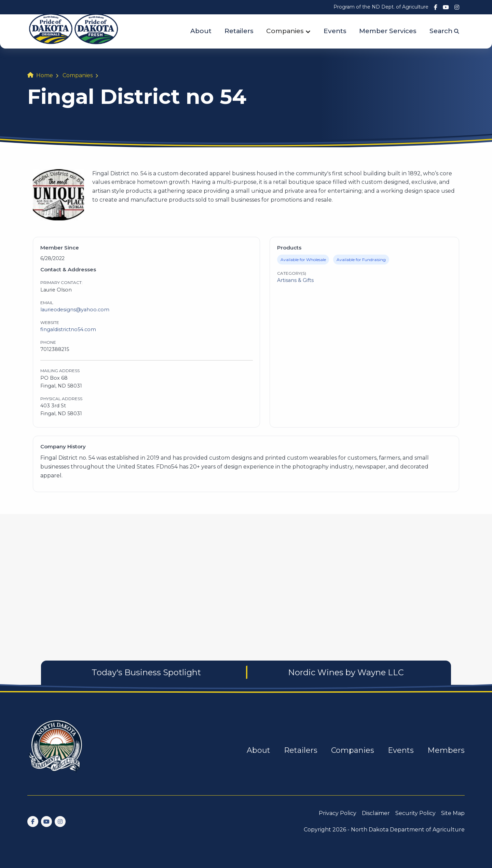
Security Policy (415, 813)
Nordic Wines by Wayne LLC (346, 672)
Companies (285, 31)
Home (45, 75)
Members (446, 750)
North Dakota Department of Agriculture (408, 830)
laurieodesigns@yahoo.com (75, 310)
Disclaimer (376, 813)
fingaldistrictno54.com (68, 329)
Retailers (239, 31)
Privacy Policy (338, 813)
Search (444, 31)
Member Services (388, 31)
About (201, 31)
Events (335, 31)
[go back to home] (56, 750)
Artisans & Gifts (295, 280)
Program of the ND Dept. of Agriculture (381, 7)
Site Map (453, 813)
